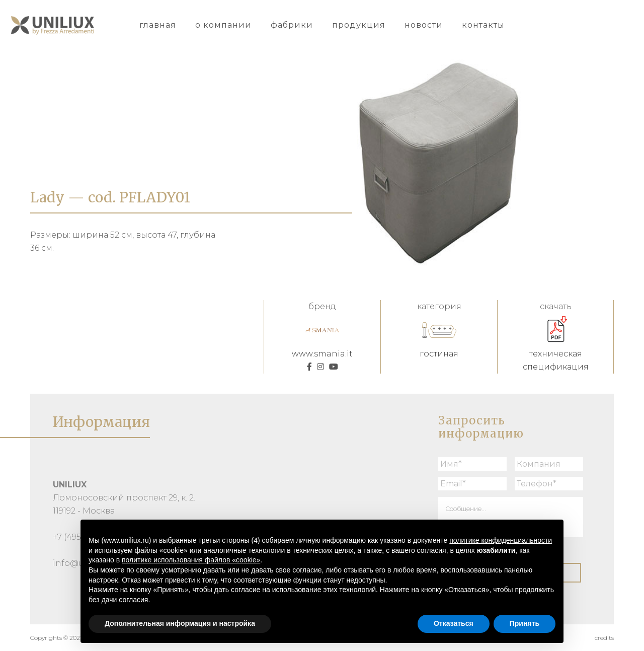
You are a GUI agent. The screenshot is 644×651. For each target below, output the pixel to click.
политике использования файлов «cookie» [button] (191, 560)
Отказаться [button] (454, 623)
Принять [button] (525, 623)
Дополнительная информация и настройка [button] (180, 623)
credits (604, 638)
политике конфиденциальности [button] (501, 540)
